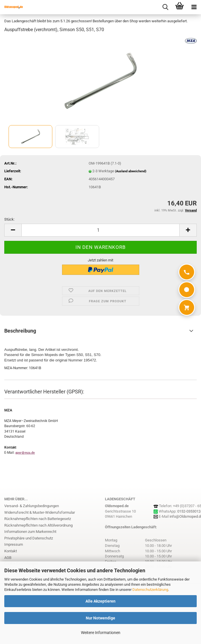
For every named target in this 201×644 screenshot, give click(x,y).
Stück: (9, 219)
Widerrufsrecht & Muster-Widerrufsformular (40, 512)
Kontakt (11, 551)
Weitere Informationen (101, 633)
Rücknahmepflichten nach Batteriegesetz (38, 519)
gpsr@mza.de (25, 453)
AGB (8, 558)
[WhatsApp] (187, 290)
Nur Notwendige (101, 618)
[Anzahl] (101, 230)
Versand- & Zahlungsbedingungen (32, 506)
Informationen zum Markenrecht (30, 532)
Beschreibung (20, 331)
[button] (13, 230)
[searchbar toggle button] (165, 7)
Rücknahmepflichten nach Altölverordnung (38, 525)
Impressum (14, 544)
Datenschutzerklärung (150, 590)
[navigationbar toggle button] (194, 7)
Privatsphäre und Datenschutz (29, 538)
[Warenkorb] (187, 307)
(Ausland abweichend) (131, 171)
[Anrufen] (187, 272)
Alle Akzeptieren (101, 601)
